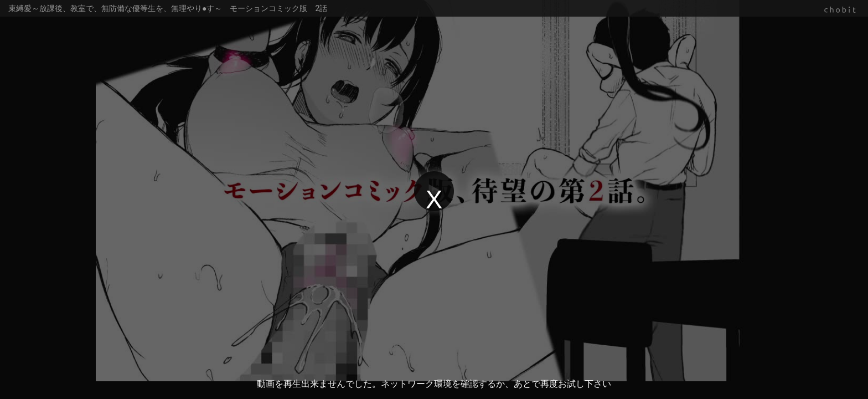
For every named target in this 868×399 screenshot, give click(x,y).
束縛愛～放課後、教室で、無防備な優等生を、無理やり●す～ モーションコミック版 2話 (168, 8)
